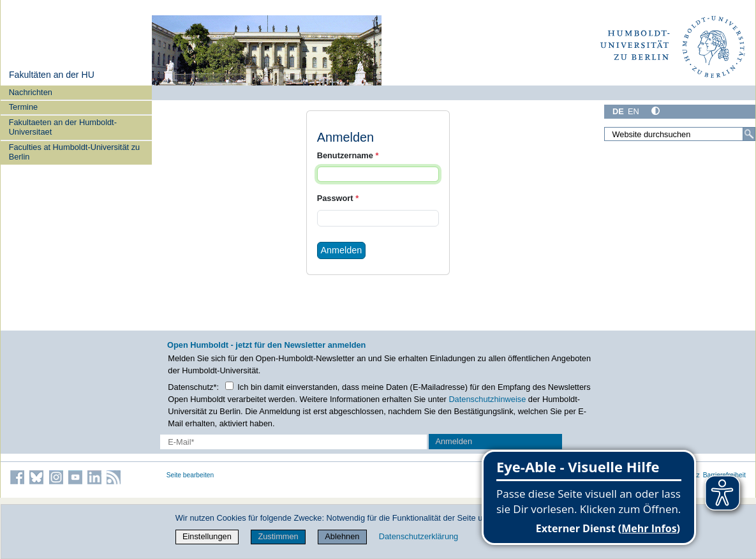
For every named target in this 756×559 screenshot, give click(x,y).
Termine (24, 107)
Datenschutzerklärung (419, 536)
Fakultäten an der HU (52, 75)
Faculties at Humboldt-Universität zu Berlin (75, 152)
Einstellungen (207, 536)
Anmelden (341, 250)
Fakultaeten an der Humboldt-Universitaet (63, 127)
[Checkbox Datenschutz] (229, 386)
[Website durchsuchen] (680, 134)
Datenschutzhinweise (487, 399)
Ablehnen (342, 536)
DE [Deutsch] (618, 111)
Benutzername (348, 155)
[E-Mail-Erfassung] (293, 442)
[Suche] (749, 134)
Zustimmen (278, 536)
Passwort (338, 198)
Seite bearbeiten (190, 475)
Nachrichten (31, 92)
